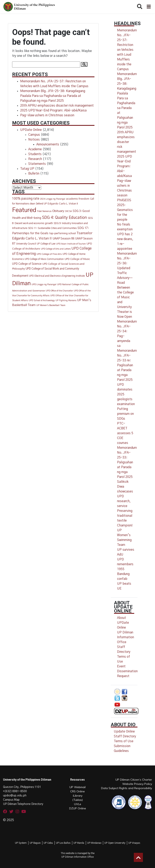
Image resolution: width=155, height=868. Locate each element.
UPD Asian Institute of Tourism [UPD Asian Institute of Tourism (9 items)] (71, 244)
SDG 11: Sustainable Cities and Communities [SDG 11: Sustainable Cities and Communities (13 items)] (52, 228)
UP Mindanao (94, 843)
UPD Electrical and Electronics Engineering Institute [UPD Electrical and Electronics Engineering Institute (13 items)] (57, 276)
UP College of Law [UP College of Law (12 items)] (46, 244)
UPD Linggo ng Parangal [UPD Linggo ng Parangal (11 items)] (44, 284)
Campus (34, 135)
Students (35, 154)
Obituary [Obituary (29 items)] (58, 211)
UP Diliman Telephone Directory (23, 804)
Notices (34, 140)
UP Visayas (134, 843)
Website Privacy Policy (137, 784)
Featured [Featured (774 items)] (24, 210)
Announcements (48, 144)
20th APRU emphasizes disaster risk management (57, 106)
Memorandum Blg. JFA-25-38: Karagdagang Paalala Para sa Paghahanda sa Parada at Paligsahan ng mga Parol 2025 (53, 96)
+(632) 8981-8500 (15, 791)
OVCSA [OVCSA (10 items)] (68, 211)
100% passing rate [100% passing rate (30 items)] (26, 199)
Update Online (124, 731)
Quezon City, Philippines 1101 (22, 787)
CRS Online (77, 791)
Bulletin (34, 174)
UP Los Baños (63, 843)
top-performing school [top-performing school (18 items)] (62, 233)
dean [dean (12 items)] (33, 204)
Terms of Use (124, 741)
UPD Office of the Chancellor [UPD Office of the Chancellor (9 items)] (59, 291)
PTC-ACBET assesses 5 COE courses (125, 433)
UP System (21, 843)
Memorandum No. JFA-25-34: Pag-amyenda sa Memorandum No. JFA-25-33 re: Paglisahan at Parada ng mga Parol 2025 (127, 351)
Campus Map (11, 800)
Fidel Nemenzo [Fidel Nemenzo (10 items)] (44, 211)
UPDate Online (31, 130)
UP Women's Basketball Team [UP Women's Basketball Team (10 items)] (51, 305)
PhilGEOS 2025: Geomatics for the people (125, 210)
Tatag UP (27, 169)
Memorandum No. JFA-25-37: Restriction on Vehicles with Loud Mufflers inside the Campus (127, 50)
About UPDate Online (123, 623)
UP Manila (79, 843)
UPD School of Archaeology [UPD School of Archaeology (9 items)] (42, 300)
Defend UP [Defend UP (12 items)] (41, 204)
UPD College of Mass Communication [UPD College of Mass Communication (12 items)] (44, 259)
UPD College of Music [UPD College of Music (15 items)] (77, 259)
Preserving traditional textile (125, 516)
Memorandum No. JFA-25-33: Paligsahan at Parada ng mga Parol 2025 (127, 462)
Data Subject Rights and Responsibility (127, 788)
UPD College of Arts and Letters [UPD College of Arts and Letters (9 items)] (56, 249)
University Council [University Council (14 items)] (26, 244)
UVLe (78, 804)
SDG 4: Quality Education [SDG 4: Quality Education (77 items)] (64, 218)
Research (35, 159)
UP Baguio (35, 843)
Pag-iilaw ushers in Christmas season (47, 115)
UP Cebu (48, 843)
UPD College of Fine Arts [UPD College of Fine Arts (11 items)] (49, 254)
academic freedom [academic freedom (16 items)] (78, 199)
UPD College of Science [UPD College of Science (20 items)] (27, 264)
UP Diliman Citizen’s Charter (134, 780)
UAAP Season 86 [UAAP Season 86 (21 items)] (63, 239)
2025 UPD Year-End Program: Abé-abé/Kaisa (53, 110)
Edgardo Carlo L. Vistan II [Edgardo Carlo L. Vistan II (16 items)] (63, 204)
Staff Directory (125, 736)
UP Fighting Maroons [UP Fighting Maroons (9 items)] (66, 300)
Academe (35, 149)
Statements (37, 164)
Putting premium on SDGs (125, 414)
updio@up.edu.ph (15, 796)
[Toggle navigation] (148, 7)
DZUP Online (78, 808)
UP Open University (115, 843)
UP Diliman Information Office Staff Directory (126, 642)
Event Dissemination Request (127, 671)
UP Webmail (77, 787)
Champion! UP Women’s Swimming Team (125, 535)
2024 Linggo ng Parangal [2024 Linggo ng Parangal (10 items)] (53, 199)
